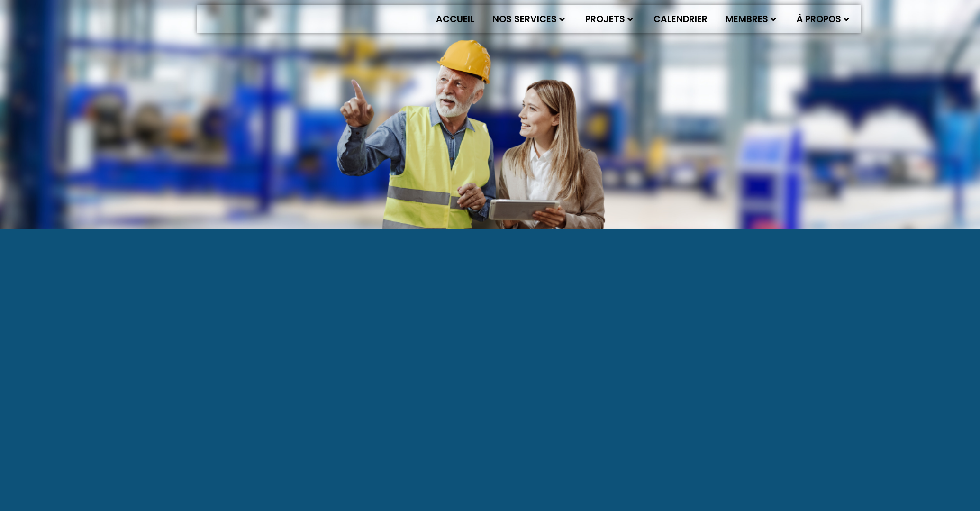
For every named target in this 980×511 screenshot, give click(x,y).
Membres (751, 19)
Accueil (455, 19)
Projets (609, 19)
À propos (823, 19)
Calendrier (681, 19)
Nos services (529, 19)
